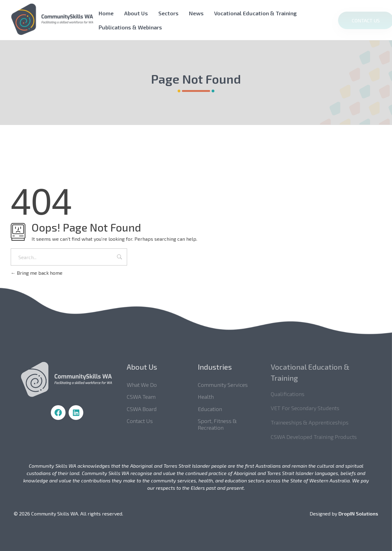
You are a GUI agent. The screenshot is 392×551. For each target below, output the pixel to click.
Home (106, 13)
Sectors (168, 13)
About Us (136, 13)
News (196, 13)
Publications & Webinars (130, 27)
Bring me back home (37, 273)
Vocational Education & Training (255, 13)
